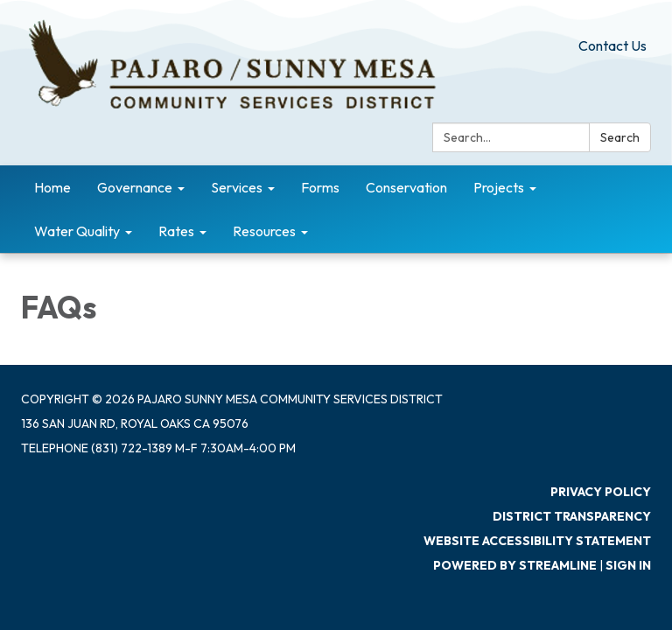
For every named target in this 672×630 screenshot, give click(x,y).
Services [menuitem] (237, 187)
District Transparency (572, 516)
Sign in (628, 565)
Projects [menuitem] (499, 187)
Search (620, 137)
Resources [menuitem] (264, 231)
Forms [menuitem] (320, 187)
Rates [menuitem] (176, 231)
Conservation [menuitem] (406, 187)
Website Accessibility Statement (537, 541)
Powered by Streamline (515, 565)
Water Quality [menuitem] (77, 231)
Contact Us (612, 45)
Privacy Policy (601, 492)
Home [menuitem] (52, 187)
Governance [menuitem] (135, 187)
